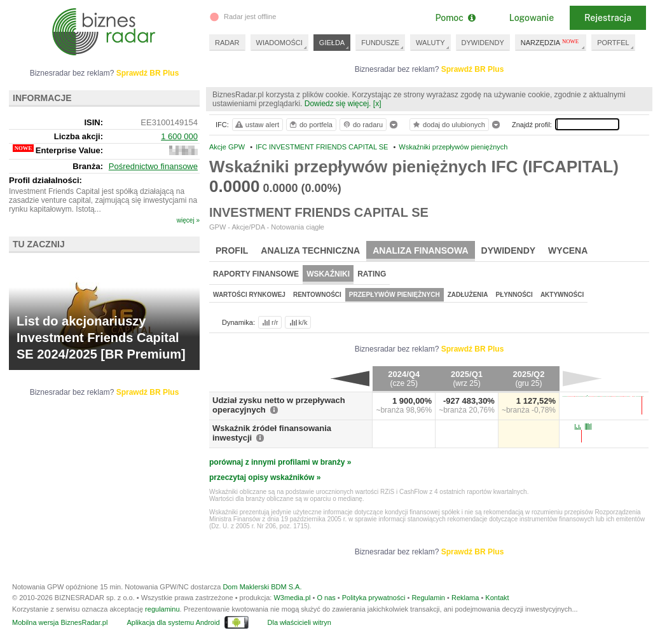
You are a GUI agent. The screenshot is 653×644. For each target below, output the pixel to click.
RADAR (227, 43)
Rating (372, 274)
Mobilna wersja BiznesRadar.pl (60, 622)
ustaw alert (257, 125)
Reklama (465, 598)
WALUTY (430, 43)
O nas (326, 598)
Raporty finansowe (256, 274)
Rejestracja (608, 18)
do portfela (310, 125)
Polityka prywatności (374, 598)
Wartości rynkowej (249, 295)
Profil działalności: (45, 180)
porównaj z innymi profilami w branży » (280, 462)
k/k (298, 322)
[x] (377, 104)
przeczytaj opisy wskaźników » (265, 477)
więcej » (188, 220)
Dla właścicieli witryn (299, 622)
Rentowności (317, 295)
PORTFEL (613, 43)
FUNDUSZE (380, 43)
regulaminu (162, 609)
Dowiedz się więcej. (338, 104)
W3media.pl (292, 598)
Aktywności (562, 295)
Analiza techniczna (310, 250)
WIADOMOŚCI (279, 43)
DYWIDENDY (483, 43)
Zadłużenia (468, 295)
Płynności (514, 295)
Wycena (568, 250)
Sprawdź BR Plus (473, 69)
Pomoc (455, 18)
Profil (232, 250)
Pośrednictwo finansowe (153, 166)
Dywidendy (509, 250)
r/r (269, 322)
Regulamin (428, 598)
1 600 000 (179, 136)
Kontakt (497, 598)
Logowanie (532, 18)
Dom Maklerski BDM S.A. (262, 587)
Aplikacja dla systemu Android (173, 622)
